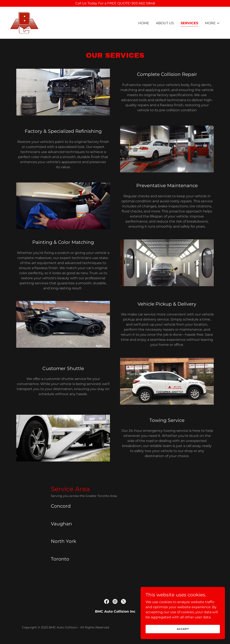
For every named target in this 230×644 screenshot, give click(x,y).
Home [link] (144, 23)
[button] (212, 23)
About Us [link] (165, 23)
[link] (24, 22)
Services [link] (189, 23)
